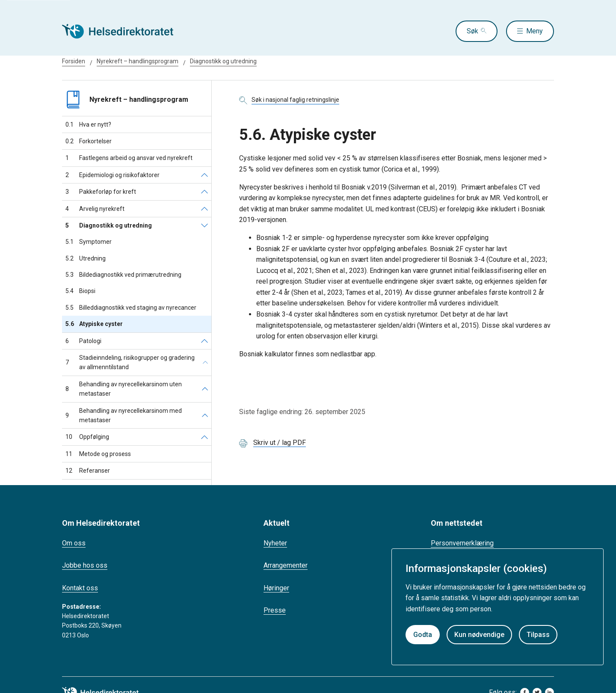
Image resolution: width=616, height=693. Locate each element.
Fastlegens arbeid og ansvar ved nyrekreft (129, 158)
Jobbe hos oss (85, 565)
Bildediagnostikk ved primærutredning (123, 275)
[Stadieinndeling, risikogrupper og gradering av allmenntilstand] (205, 363)
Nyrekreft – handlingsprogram (138, 61)
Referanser (88, 471)
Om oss (74, 543)
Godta (423, 635)
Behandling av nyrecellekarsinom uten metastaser (124, 389)
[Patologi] (204, 341)
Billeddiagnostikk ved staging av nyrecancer (131, 308)
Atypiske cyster (94, 324)
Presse (275, 610)
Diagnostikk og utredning (223, 61)
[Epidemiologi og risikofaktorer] (204, 175)
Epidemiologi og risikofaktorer (113, 175)
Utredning (86, 258)
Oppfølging (87, 437)
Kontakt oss (80, 588)
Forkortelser (89, 141)
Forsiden (74, 61)
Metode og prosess (98, 454)
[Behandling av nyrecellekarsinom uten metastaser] (205, 389)
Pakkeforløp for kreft (101, 192)
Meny (535, 31)
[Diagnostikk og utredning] (204, 225)
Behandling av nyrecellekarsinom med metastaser (124, 415)
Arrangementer (286, 565)
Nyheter (275, 543)
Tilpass (538, 635)
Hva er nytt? (88, 124)
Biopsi (80, 291)
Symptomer (89, 242)
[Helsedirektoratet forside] (124, 31)
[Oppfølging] (204, 437)
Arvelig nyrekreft (95, 209)
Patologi (83, 341)
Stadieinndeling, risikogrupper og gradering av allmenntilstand (130, 362)
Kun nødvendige (479, 635)
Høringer (276, 588)
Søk (472, 31)
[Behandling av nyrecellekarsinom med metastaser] (205, 416)
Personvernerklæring (462, 543)
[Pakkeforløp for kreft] (204, 192)
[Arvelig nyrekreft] (204, 209)
